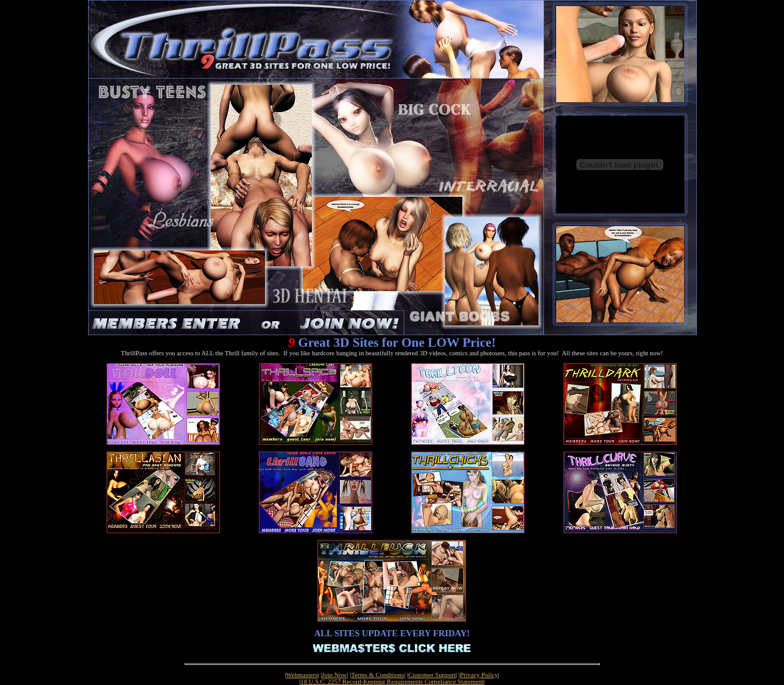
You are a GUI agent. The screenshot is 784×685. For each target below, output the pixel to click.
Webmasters (302, 675)
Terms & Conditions (377, 675)
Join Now (334, 675)
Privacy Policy (479, 675)
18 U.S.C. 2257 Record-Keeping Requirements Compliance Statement (392, 682)
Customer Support (432, 675)
